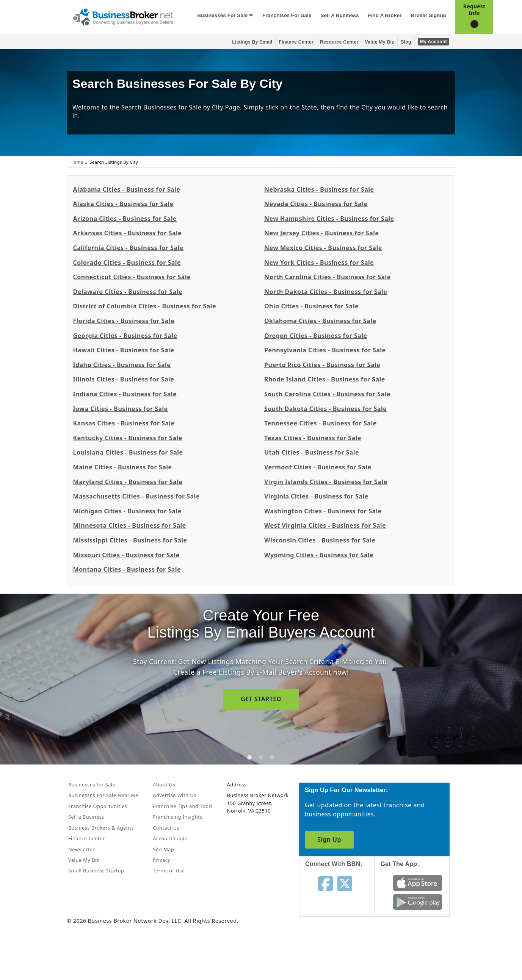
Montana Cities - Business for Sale (127, 569)
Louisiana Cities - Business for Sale (128, 452)
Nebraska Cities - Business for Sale (319, 189)
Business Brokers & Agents (101, 828)
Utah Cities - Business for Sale (312, 452)
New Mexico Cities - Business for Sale (323, 248)
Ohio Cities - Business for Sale (311, 306)
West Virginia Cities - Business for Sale (325, 525)
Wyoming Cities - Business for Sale (319, 555)
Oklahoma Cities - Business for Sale (320, 321)
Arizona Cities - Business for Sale (125, 219)
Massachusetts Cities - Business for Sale (136, 496)
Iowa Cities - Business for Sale (120, 409)
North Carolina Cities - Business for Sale (328, 277)
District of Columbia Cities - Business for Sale (144, 306)
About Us (164, 785)
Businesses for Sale (222, 15)
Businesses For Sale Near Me (103, 795)
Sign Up (329, 839)
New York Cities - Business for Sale (319, 263)
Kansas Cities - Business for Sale (124, 423)
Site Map (163, 849)
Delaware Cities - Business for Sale (127, 292)
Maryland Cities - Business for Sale (128, 482)
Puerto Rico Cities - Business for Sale (322, 365)
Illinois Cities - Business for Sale (123, 379)
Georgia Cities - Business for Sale (125, 336)
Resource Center (339, 42)
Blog (406, 42)
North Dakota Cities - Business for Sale (326, 292)
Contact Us (166, 828)
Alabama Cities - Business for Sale (126, 189)
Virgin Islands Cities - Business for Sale (326, 482)
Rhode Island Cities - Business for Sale (325, 379)
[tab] (249, 757)
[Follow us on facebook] (325, 883)
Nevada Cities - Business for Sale (316, 204)
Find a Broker (385, 15)
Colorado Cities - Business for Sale (127, 263)
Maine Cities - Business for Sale (122, 467)
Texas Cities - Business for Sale (313, 438)
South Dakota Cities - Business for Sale (325, 409)
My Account (433, 42)
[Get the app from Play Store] (418, 902)
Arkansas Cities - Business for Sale (127, 233)
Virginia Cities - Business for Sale (316, 496)
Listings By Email (252, 42)
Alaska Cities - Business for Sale (123, 204)
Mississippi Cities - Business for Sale (130, 540)
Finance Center (296, 42)
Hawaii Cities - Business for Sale (123, 350)
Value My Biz (380, 42)
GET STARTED (261, 699)
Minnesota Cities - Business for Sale (129, 525)
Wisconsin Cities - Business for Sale (320, 540)
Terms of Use (169, 871)
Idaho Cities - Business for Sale (122, 365)
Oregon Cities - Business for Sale (316, 336)
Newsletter (82, 849)
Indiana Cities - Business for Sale (125, 394)
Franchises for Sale (287, 15)
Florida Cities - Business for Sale (124, 321)
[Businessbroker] (123, 16)
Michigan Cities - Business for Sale (127, 511)
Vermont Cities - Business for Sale (318, 467)
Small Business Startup (96, 871)
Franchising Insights (177, 817)
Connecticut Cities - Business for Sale (132, 277)
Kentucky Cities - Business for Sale (127, 438)
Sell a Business (339, 15)
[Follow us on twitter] (345, 883)
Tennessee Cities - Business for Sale (321, 423)
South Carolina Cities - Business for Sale (327, 394)
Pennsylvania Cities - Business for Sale (325, 350)
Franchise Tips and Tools (183, 806)
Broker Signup (428, 15)
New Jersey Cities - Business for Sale (321, 233)
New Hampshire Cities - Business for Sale (329, 219)
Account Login (170, 838)
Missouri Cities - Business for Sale (126, 555)
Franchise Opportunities (98, 806)
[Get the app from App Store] (418, 883)
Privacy (161, 860)
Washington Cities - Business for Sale (323, 511)
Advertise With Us (174, 795)
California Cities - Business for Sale (128, 248)
